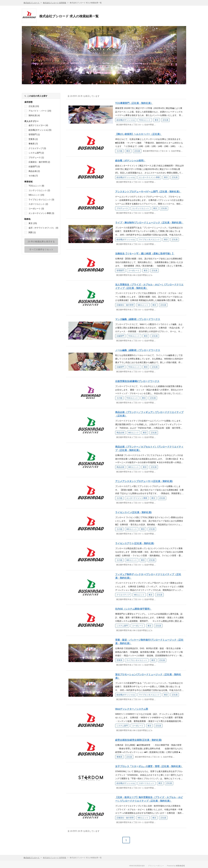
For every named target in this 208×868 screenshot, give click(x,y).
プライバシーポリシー (156, 866)
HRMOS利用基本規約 (137, 866)
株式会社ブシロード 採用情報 (55, 3)
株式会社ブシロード (32, 3)
